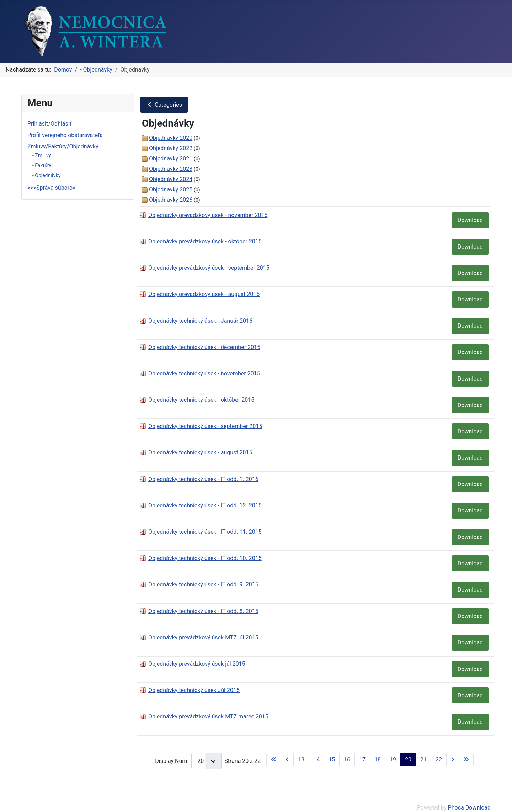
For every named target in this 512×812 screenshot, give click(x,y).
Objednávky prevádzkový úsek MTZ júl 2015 (203, 637)
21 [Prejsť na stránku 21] (423, 760)
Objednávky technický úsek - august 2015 (200, 452)
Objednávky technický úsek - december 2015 (204, 347)
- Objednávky (46, 175)
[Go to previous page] (287, 760)
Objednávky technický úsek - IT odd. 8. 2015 (203, 611)
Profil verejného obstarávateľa (65, 135)
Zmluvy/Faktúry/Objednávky (63, 146)
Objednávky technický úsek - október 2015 (201, 400)
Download (470, 220)
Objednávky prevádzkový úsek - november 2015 (208, 215)
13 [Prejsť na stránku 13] (301, 760)
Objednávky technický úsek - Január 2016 (200, 321)
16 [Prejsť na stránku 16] (347, 760)
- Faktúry (42, 165)
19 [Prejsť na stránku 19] (393, 760)
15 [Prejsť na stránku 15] (332, 760)
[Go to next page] (453, 760)
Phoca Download (469, 808)
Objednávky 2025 (171, 189)
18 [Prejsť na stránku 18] (378, 760)
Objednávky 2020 (171, 138)
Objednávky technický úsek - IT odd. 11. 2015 (205, 532)
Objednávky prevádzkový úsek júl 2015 (197, 664)
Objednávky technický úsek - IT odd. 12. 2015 (205, 505)
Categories (164, 105)
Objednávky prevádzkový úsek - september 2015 (209, 268)
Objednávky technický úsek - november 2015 (204, 373)
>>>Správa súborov (51, 188)
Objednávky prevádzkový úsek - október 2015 (205, 241)
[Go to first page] (274, 760)
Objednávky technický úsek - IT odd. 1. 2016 (203, 479)
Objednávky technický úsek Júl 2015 (194, 690)
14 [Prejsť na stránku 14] (316, 760)
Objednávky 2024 (171, 179)
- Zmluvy (42, 155)
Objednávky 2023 (171, 169)
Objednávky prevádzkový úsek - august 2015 (204, 294)
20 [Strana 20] (408, 760)
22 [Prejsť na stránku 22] (439, 760)
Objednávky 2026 (171, 200)
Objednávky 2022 (171, 148)
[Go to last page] (466, 760)
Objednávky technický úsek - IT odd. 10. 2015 (205, 558)
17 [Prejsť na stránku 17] (362, 760)
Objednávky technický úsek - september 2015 (205, 426)
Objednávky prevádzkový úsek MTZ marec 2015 (208, 716)
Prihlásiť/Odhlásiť (49, 124)
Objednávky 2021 (171, 159)
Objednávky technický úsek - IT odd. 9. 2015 (203, 584)
